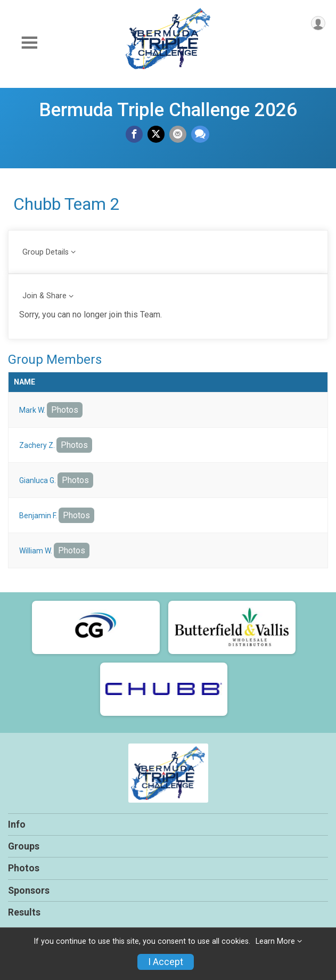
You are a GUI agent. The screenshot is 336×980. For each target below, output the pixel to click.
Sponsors (29, 891)
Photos (65, 410)
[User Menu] (318, 23)
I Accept (166, 962)
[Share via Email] (178, 134)
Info (17, 824)
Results (24, 912)
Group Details (46, 252)
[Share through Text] (200, 134)
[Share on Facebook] (134, 134)
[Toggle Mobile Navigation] (29, 43)
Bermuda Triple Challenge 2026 (168, 110)
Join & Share (44, 296)
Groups (24, 846)
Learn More (275, 941)
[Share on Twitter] (156, 134)
